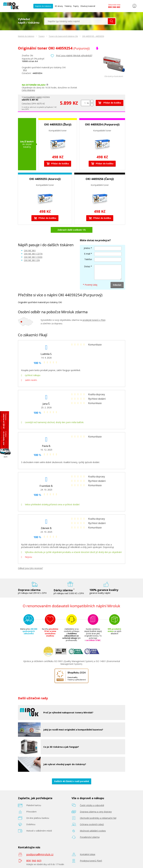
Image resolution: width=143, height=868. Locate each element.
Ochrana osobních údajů (92, 824)
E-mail (87, 254)
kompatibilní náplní (33, 97)
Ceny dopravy (28, 90)
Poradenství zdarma (90, 837)
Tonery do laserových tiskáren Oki (63, 36)
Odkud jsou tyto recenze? (30, 568)
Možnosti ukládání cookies (93, 831)
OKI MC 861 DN (32, 260)
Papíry (76, 6)
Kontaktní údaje (88, 854)
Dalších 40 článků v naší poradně (72, 781)
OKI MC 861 (30, 251)
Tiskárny (68, 6)
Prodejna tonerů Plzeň (91, 861)
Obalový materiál (88, 6)
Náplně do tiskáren (43, 6)
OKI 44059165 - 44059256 (93, 36)
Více (25, 70)
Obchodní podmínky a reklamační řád (98, 818)
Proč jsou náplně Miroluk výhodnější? (74, 55)
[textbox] (76, 21)
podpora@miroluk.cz (40, 854)
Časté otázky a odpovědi (92, 805)
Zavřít (6, 457)
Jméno (87, 248)
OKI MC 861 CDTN (33, 254)
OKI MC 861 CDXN (33, 257)
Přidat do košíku (110, 103)
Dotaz (87, 266)
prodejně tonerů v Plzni (94, 320)
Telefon (88, 259)
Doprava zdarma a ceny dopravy (96, 812)
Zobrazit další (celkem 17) (72, 230)
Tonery (42, 36)
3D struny (59, 6)
